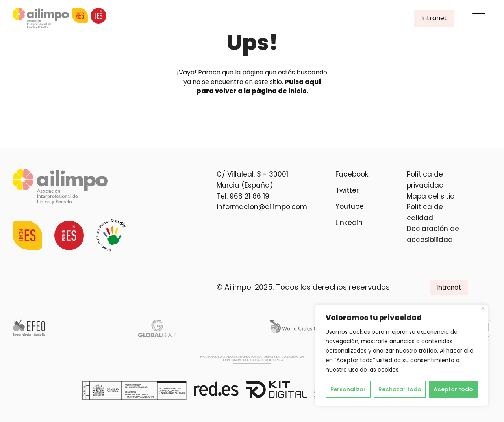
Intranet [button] (434, 18)
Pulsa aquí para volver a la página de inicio (259, 86)
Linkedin (349, 223)
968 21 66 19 (249, 196)
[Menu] (479, 18)
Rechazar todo (400, 389)
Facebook (352, 174)
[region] (402, 355)
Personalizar (348, 389)
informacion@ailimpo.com (262, 207)
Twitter (347, 190)
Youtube (350, 206)
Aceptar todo (453, 389)
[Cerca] (483, 308)
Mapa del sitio (431, 196)
